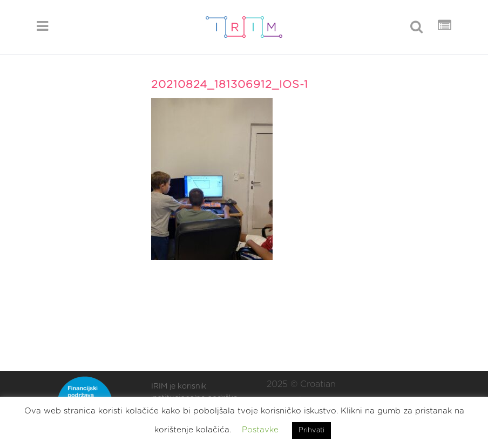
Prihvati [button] (311, 430)
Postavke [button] (260, 430)
